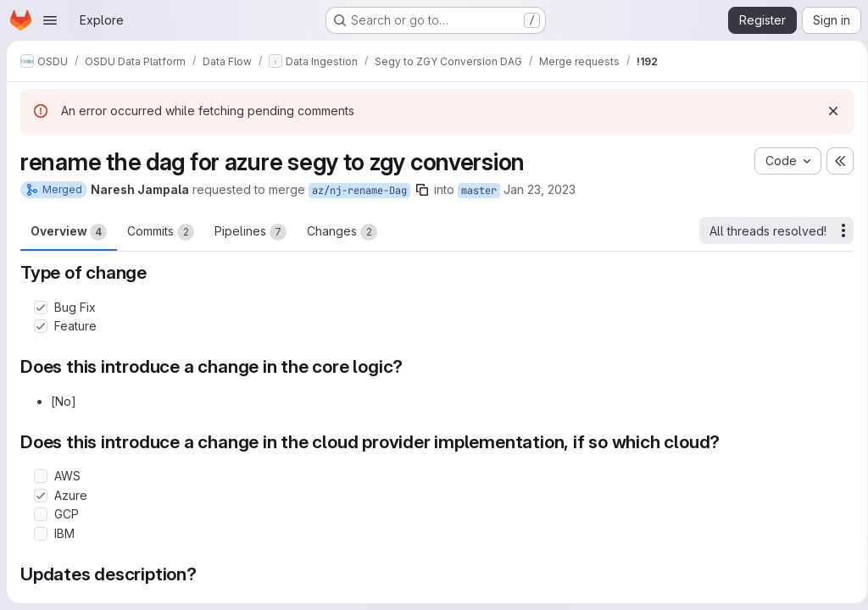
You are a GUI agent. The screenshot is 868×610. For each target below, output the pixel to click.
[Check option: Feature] (41, 326)
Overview (69, 232)
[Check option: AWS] (41, 476)
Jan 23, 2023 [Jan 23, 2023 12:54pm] (540, 189)
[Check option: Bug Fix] (41, 308)
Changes (342, 232)
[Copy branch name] (422, 190)
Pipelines (250, 232)
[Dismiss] (827, 111)
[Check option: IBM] (41, 534)
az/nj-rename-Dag (359, 191)
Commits (161, 232)
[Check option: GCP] (41, 514)
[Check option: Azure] (41, 496)
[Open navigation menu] (50, 20)
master (479, 191)
